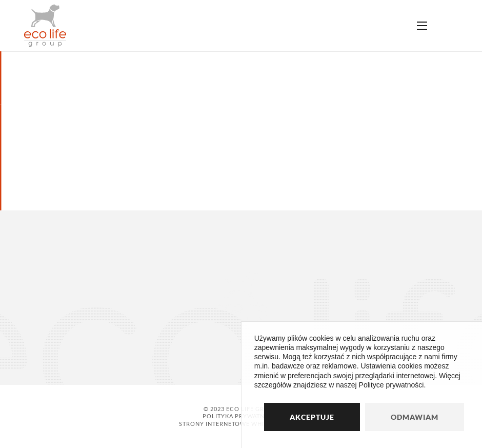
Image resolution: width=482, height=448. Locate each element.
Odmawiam (415, 417)
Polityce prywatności (391, 385)
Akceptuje (312, 417)
